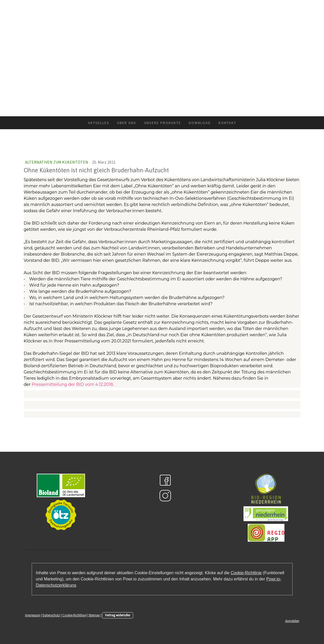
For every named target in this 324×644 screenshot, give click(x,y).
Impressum (33, 615)
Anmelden (292, 621)
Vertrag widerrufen (118, 615)
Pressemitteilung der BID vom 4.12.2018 (72, 384)
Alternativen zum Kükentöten (57, 162)
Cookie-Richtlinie (246, 573)
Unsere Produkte (163, 123)
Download (200, 123)
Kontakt (227, 123)
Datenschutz (51, 615)
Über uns (127, 123)
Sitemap (94, 615)
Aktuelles (99, 123)
